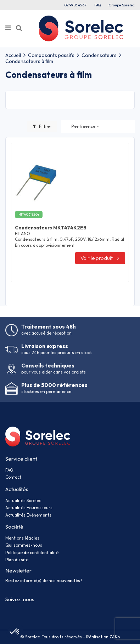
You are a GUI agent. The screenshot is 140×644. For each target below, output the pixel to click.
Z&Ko (114, 637)
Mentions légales (22, 538)
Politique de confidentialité (32, 552)
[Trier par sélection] (85, 126)
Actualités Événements (28, 515)
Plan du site (17, 560)
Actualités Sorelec (23, 500)
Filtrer (42, 126)
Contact (13, 477)
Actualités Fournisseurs (29, 508)
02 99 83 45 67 (75, 5)
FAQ (98, 5)
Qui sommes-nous (24, 545)
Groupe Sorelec (122, 5)
